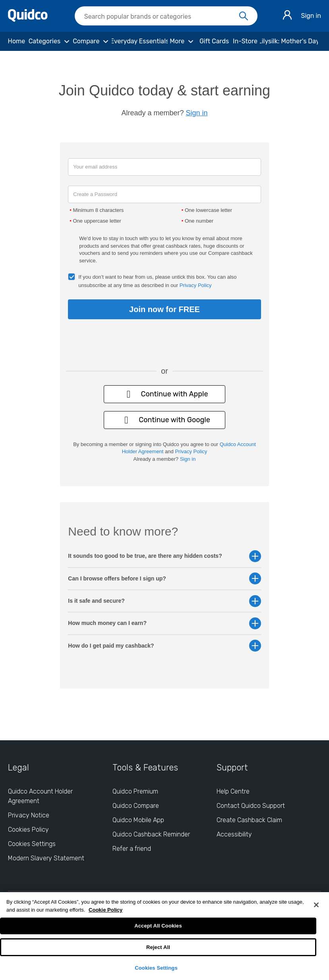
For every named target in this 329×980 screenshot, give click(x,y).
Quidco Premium (135, 791)
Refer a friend (132, 849)
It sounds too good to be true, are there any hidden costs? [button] (164, 556)
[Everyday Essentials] (140, 41)
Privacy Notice (29, 815)
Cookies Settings (156, 968)
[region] (164, 936)
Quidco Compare (136, 806)
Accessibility (234, 834)
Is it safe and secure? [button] (164, 601)
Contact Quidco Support (251, 806)
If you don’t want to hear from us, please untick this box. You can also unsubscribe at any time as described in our (157, 281)
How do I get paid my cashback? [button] (164, 646)
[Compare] (92, 41)
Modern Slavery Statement (46, 858)
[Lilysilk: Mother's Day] (289, 41)
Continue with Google (164, 420)
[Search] (244, 16)
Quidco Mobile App (138, 820)
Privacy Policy (196, 285)
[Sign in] (287, 16)
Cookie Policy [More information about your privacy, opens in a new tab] (105, 910)
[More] (183, 41)
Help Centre (233, 791)
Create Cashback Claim (249, 820)
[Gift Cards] (214, 41)
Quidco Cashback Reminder (151, 834)
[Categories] (50, 41)
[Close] (316, 905)
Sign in (311, 16)
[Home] (16, 41)
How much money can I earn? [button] (164, 623)
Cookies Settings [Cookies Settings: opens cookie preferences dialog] (32, 844)
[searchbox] (166, 16)
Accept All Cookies (158, 926)
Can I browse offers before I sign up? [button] (164, 579)
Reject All (158, 947)
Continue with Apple (164, 394)
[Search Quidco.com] (161, 17)
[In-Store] (245, 41)
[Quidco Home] (28, 20)
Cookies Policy (28, 830)
